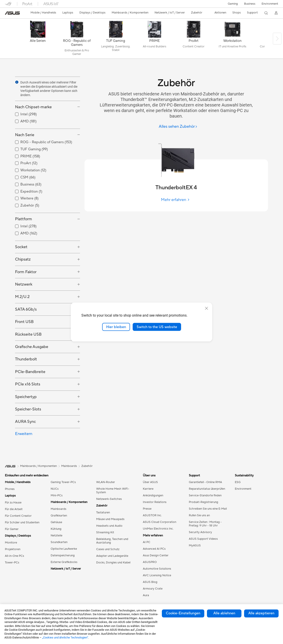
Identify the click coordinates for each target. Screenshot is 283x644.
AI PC (147, 542)
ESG (238, 482)
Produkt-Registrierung (204, 502)
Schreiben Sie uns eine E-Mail (208, 509)
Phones (10, 489)
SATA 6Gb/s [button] (26, 309)
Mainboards (58, 509)
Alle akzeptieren (261, 613)
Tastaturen (103, 512)
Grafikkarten (59, 516)
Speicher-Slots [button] (28, 409)
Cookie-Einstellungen (183, 613)
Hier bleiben (116, 327)
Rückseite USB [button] (28, 334)
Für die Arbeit (14, 509)
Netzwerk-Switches (109, 499)
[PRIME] (155, 40)
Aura (146, 595)
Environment (270, 4)
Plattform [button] (24, 219)
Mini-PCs (57, 495)
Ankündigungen (153, 495)
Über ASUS (150, 482)
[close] (207, 308)
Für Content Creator (18, 516)
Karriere (148, 489)
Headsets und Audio (109, 526)
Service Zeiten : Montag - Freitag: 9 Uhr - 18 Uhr (205, 524)
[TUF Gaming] (116, 40)
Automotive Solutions (157, 569)
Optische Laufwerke (64, 549)
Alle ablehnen (224, 613)
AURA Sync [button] (25, 422)
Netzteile (56, 536)
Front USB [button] (24, 322)
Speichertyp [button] (26, 397)
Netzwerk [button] (24, 284)
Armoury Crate (153, 589)
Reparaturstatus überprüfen (207, 489)
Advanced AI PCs (154, 549)
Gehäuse (56, 522)
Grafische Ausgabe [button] (32, 347)
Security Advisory (200, 532)
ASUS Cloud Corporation (160, 522)
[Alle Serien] (38, 40)
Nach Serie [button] (25, 135)
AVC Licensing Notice (157, 575)
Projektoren (13, 549)
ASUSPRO (150, 562)
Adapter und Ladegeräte (112, 556)
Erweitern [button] (24, 434)
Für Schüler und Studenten (22, 522)
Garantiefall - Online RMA (205, 482)
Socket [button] (21, 247)
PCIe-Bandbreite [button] (30, 372)
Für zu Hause (13, 503)
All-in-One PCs (14, 556)
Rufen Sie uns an (199, 515)
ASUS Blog (150, 582)
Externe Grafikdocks (64, 562)
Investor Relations (155, 502)
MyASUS (195, 545)
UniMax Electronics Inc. (158, 529)
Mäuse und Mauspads (110, 519)
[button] (233, 4)
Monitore (11, 543)
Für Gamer (12, 529)
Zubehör (87, 466)
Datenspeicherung (63, 555)
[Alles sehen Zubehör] (178, 127)
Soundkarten (59, 542)
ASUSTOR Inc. (152, 515)
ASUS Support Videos (203, 539)
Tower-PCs (12, 563)
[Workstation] (232, 40)
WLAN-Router (106, 482)
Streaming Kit (105, 532)
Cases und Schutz (108, 549)
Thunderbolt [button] (26, 359)
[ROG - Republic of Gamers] (77, 40)
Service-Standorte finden (205, 495)
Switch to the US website (157, 327)
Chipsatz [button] (23, 259)
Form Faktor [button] (26, 272)
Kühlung (56, 529)
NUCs (55, 489)
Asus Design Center (156, 555)
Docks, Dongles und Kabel (113, 563)
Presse (147, 509)
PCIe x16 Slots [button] (28, 384)
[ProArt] (193, 40)
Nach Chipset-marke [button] (33, 107)
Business (250, 4)
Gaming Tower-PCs (63, 482)
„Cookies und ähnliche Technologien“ (65, 637)
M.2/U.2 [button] (22, 297)
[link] (12, 13)
